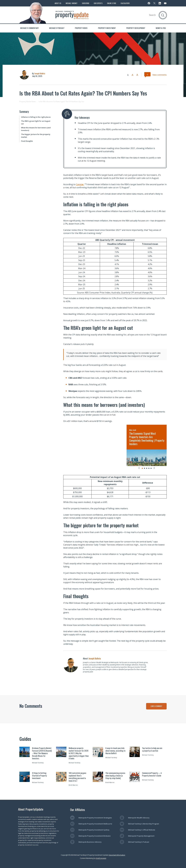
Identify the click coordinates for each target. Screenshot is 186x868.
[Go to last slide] (139, 468)
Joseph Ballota (40, 73)
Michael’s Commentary (29, 28)
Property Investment (107, 28)
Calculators (125, 3)
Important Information (117, 855)
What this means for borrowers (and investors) (36, 129)
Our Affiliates (78, 810)
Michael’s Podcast (57, 28)
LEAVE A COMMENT (156, 706)
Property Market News (28, 102)
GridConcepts (101, 858)
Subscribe (86, 3)
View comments (160, 75)
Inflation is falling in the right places (36, 117)
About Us (58, 3)
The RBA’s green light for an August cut (36, 122)
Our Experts (98, 3)
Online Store (112, 3)
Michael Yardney (72, 3)
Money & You (161, 28)
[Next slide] (154, 468)
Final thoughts (27, 141)
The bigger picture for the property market (36, 136)
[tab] (142, 468)
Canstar (80, 184)
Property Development (136, 28)
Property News (81, 28)
